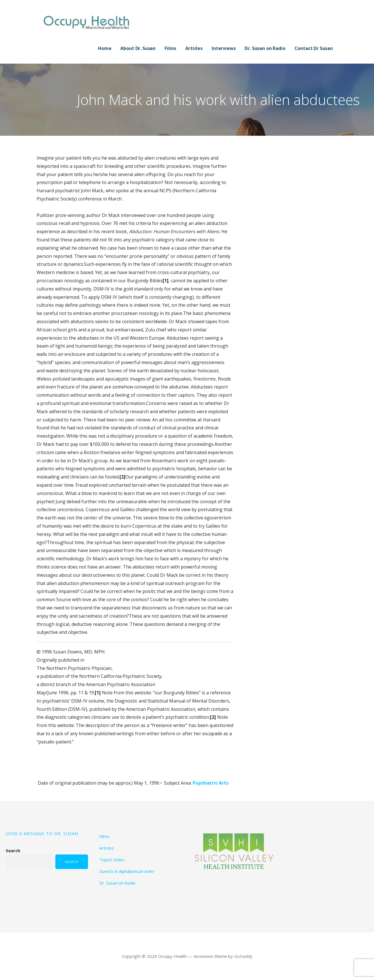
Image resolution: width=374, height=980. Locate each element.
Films (170, 48)
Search (13, 851)
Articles (194, 48)
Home (105, 48)
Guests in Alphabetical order (127, 871)
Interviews (224, 48)
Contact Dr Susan (314, 48)
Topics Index (112, 860)
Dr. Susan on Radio (265, 48)
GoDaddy (243, 956)
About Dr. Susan (138, 48)
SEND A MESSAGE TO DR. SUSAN (42, 833)
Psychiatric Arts (211, 783)
